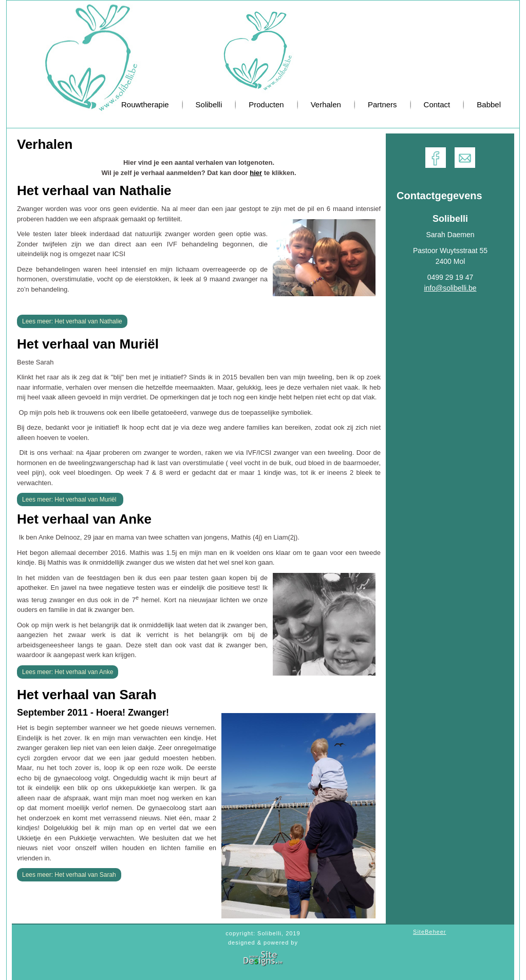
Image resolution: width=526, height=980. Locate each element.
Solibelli (209, 104)
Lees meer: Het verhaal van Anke (68, 672)
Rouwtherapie (145, 104)
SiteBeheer (429, 932)
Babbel (489, 104)
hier (256, 173)
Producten (266, 104)
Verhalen (326, 104)
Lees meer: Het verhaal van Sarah (69, 875)
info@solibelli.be (450, 288)
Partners (382, 104)
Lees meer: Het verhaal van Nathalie (72, 321)
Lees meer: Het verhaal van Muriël (70, 499)
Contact (437, 104)
